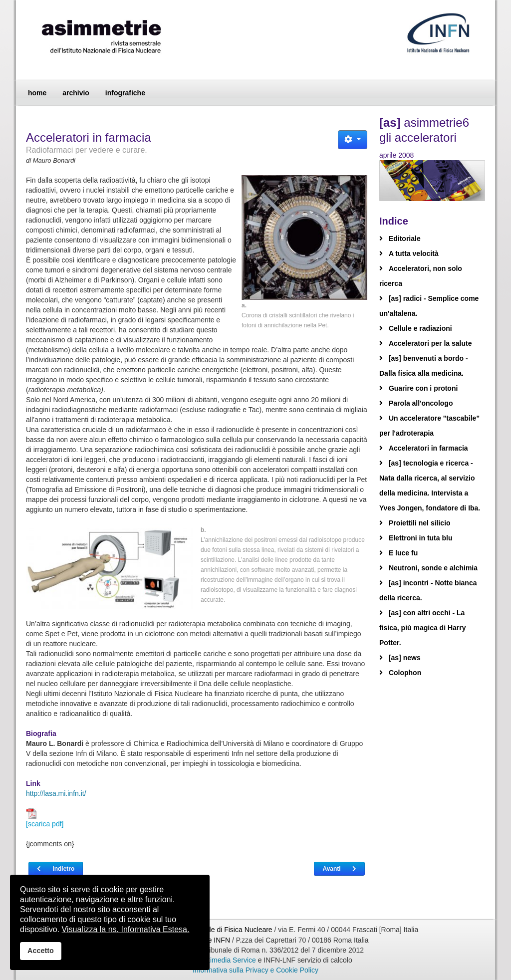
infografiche (125, 93)
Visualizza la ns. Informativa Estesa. (126, 929)
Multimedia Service (227, 960)
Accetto (41, 951)
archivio (76, 93)
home (37, 93)
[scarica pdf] (45, 818)
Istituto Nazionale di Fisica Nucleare (218, 930)
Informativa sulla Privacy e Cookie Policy (255, 970)
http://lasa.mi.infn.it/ (56, 793)
